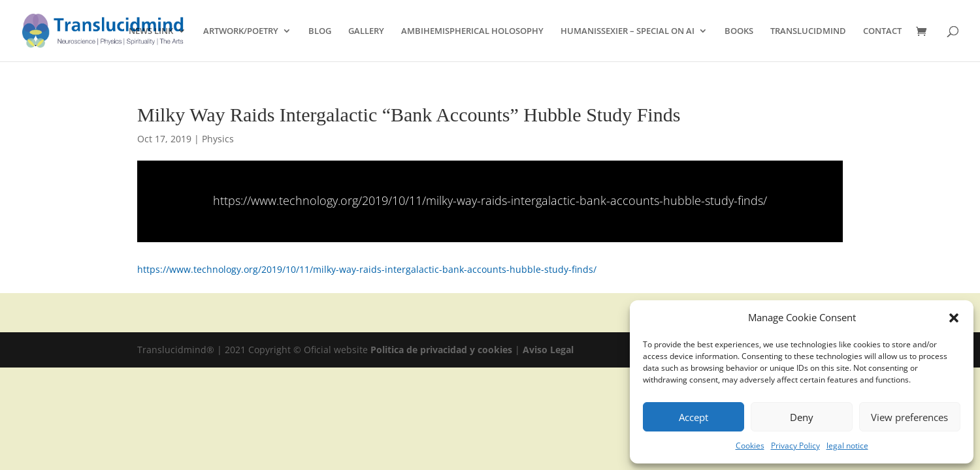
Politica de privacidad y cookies (443, 350)
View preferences (909, 417)
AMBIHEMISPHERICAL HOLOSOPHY (472, 31)
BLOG (320, 31)
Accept (694, 417)
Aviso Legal (548, 350)
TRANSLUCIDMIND (808, 31)
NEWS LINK (151, 31)
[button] (954, 318)
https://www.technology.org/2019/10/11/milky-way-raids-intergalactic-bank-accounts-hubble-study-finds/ (490, 200)
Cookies (750, 446)
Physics (218, 139)
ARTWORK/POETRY (241, 31)
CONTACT (882, 31)
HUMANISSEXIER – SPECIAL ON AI (628, 31)
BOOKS (739, 31)
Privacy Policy (795, 446)
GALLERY (366, 31)
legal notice (847, 446)
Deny (802, 417)
